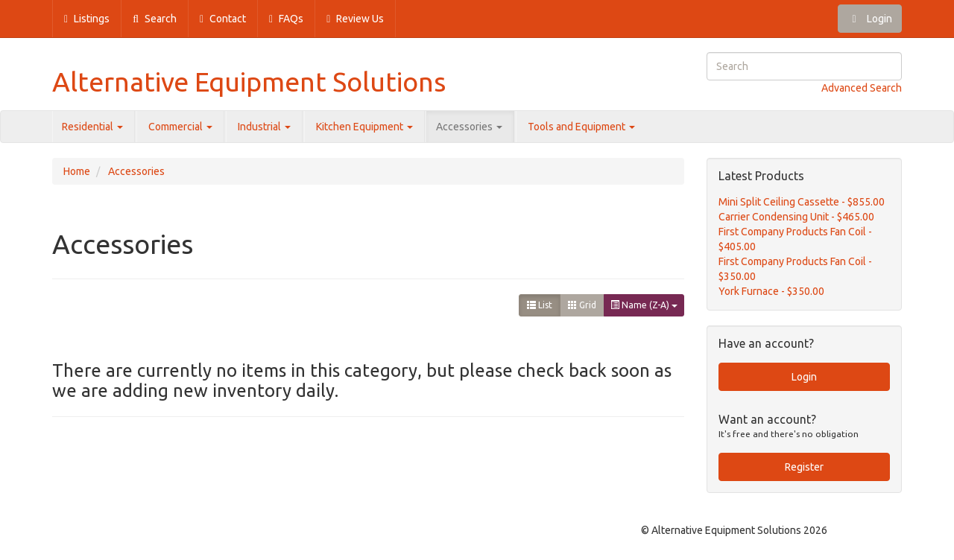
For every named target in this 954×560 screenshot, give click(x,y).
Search (155, 19)
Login (870, 19)
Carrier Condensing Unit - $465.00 (796, 217)
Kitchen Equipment (364, 127)
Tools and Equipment (581, 127)
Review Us (355, 19)
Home (77, 171)
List (540, 305)
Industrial (264, 127)
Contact (223, 19)
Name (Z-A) (644, 305)
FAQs (286, 19)
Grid (582, 305)
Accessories (469, 127)
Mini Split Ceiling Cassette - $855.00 (802, 202)
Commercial (180, 127)
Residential (92, 127)
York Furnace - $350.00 (771, 291)
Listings (87, 19)
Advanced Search (862, 88)
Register (804, 467)
